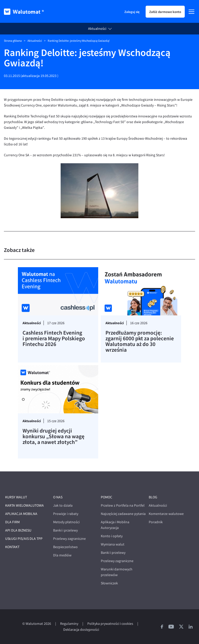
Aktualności (97, 29)
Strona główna (13, 41)
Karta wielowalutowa (24, 505)
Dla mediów (62, 555)
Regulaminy (69, 624)
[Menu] (191, 12)
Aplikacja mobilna (21, 514)
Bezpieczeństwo (65, 547)
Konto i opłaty (112, 536)
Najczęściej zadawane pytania (123, 514)
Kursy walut (16, 497)
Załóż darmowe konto (165, 12)
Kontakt (12, 547)
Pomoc (106, 497)
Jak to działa (63, 505)
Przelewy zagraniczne (69, 539)
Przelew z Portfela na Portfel (123, 505)
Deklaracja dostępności (81, 630)
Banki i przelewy (65, 530)
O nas (58, 497)
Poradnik (156, 522)
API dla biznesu (18, 530)
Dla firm (12, 522)
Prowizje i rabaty (66, 514)
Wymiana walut (113, 544)
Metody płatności (66, 522)
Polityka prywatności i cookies (110, 624)
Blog (153, 497)
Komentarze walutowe (166, 514)
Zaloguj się (132, 12)
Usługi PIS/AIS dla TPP (24, 539)
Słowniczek (109, 583)
